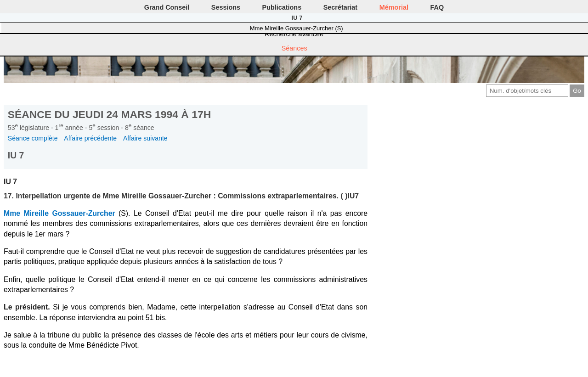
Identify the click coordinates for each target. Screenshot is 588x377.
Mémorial (394, 7)
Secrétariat (340, 7)
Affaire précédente (90, 138)
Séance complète (33, 138)
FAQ (437, 7)
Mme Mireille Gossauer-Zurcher (59, 213)
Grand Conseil (167, 7)
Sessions (226, 7)
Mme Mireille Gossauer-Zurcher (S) (297, 28)
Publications (282, 7)
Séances (294, 48)
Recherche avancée (294, 34)
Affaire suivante (145, 138)
